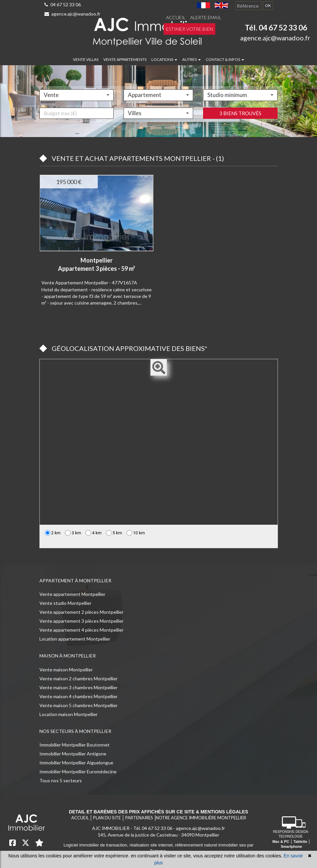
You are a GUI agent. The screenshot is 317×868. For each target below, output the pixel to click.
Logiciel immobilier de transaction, (97, 845)
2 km (53, 533)
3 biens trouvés (240, 135)
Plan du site (107, 818)
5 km (114, 533)
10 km (136, 533)
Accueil (176, 17)
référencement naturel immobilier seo (211, 845)
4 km (94, 533)
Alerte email (206, 17)
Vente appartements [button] (125, 59)
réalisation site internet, (152, 845)
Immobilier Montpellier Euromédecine (78, 772)
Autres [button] (191, 59)
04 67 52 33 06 (63, 4)
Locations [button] (164, 59)
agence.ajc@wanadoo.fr (72, 14)
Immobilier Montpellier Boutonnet (75, 745)
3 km (73, 533)
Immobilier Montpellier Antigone (73, 754)
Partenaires (139, 818)
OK (268, 5)
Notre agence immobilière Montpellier (201, 818)
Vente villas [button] (86, 59)
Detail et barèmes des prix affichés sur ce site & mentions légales (158, 812)
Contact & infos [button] (225, 59)
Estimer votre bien (189, 29)
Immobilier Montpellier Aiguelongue (76, 763)
